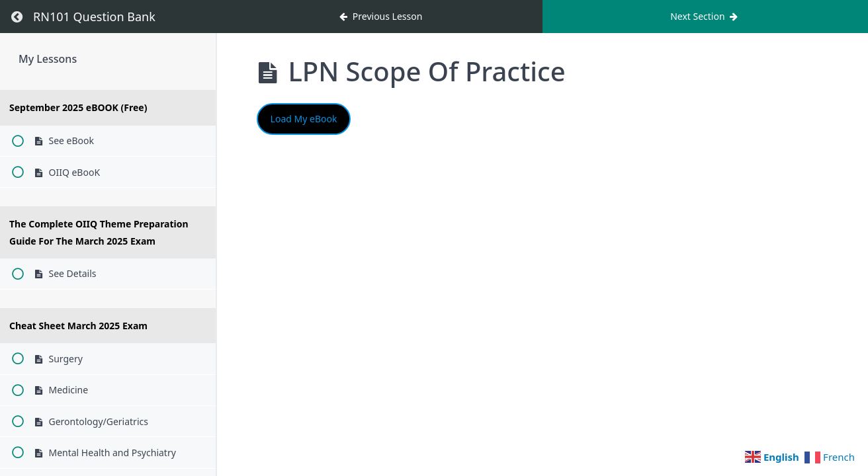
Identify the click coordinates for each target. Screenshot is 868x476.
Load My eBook (304, 119)
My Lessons (48, 59)
